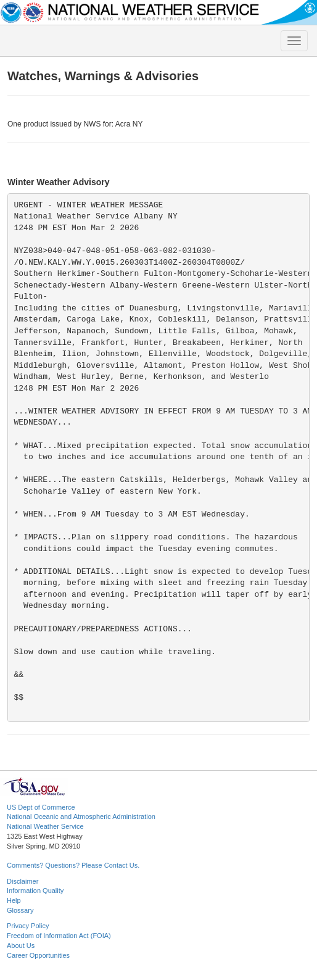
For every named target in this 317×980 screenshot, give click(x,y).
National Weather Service (45, 826)
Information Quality (35, 891)
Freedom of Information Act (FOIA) (59, 936)
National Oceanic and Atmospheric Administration (81, 816)
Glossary (20, 910)
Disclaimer (23, 881)
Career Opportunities (38, 955)
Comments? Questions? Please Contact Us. (73, 865)
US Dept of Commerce (41, 807)
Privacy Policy (28, 926)
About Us (21, 945)
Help (14, 900)
